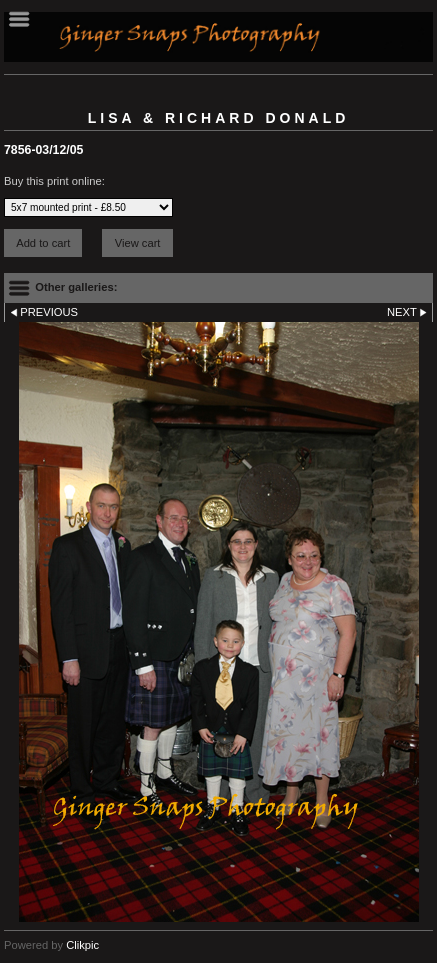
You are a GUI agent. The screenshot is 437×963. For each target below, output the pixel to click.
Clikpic (82, 945)
